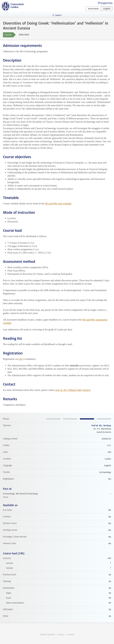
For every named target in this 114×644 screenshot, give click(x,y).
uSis (21, 359)
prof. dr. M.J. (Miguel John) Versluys (73, 390)
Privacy (61, 635)
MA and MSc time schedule (58, 204)
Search (58, 15)
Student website (47, 635)
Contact (71, 635)
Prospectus (105, 3)
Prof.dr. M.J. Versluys (101, 426)
